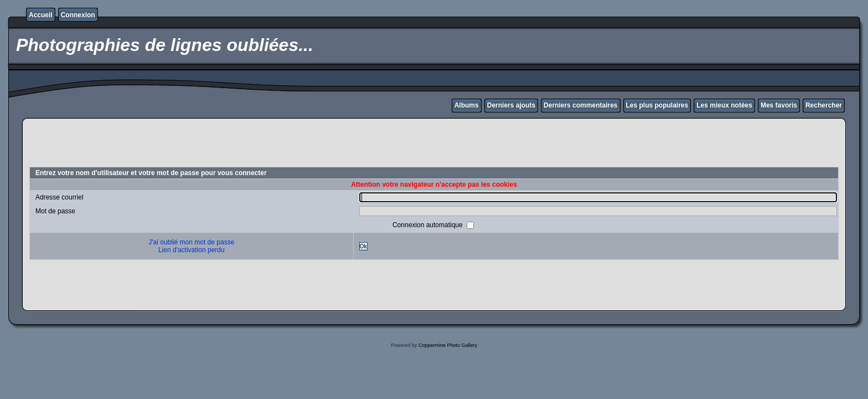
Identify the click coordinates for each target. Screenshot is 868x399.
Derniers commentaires (580, 105)
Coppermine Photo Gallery (448, 345)
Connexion (78, 15)
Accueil (41, 15)
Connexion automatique (428, 225)
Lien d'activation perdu (192, 250)
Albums (467, 105)
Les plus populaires (657, 105)
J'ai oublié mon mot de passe (191, 242)
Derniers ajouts (511, 105)
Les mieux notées (724, 105)
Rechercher (824, 105)
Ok (363, 246)
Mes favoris (779, 105)
